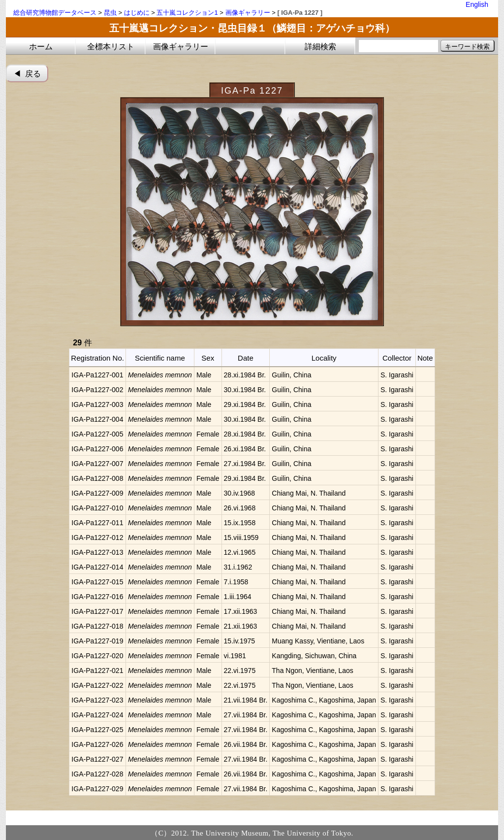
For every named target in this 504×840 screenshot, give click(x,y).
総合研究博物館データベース (55, 13)
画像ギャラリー (248, 13)
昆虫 (110, 13)
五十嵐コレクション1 (187, 13)
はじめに (137, 13)
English (477, 4)
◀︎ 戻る (27, 74)
